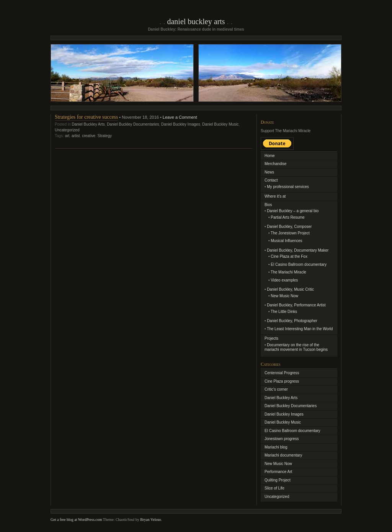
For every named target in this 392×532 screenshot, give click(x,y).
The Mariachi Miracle (288, 272)
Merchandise (275, 164)
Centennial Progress (282, 373)
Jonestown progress (282, 439)
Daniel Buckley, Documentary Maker (298, 250)
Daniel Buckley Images (181, 124)
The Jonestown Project (290, 233)
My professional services (288, 187)
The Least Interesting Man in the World (300, 329)
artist (76, 136)
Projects (271, 338)
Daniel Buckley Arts (196, 21)
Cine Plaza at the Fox (289, 256)
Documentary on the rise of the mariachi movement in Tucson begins (296, 347)
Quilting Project (278, 480)
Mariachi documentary (283, 455)
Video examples (284, 280)
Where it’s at (275, 196)
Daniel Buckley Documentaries (133, 124)
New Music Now (284, 296)
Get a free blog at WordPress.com (76, 520)
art (67, 136)
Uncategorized (67, 130)
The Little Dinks (284, 312)
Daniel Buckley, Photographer (292, 321)
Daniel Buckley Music (220, 124)
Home (270, 156)
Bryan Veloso (150, 520)
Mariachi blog (276, 447)
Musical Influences (286, 241)
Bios (268, 205)
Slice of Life (274, 488)
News (269, 172)
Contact (271, 180)
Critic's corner (276, 389)
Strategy (105, 136)
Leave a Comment (180, 117)
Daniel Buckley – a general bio (293, 211)
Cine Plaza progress (282, 381)
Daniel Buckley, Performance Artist (296, 305)
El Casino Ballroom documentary (299, 264)
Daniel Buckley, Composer (289, 227)
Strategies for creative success (86, 117)
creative (89, 136)
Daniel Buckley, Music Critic (290, 289)
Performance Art (278, 472)
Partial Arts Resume (287, 217)
